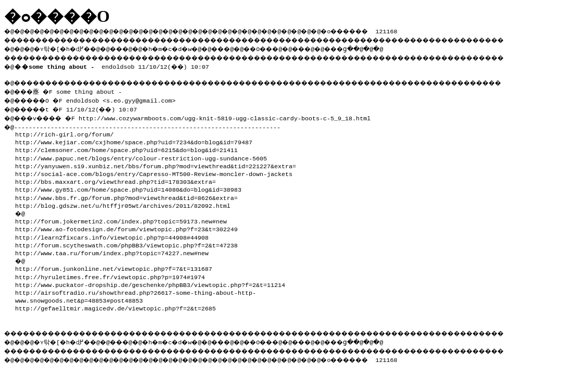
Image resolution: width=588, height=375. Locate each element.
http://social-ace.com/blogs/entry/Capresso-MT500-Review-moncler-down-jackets (154, 171)
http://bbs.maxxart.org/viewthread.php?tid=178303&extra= (116, 179)
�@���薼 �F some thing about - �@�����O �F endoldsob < (66, 94)
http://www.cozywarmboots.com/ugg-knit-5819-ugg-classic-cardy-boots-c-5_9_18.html (234, 115)
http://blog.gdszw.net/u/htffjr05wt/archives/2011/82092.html (123, 203)
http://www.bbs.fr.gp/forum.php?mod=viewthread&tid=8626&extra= (126, 195)
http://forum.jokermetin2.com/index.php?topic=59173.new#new (121, 218)
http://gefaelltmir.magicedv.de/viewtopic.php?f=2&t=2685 (116, 305)
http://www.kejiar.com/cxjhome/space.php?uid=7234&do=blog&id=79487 (134, 139)
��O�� (286, 47)
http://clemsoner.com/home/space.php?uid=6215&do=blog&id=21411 (126, 147)
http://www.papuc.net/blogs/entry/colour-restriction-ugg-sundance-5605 (141, 155)
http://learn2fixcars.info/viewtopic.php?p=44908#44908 (112, 234)
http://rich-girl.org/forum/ (64, 131)
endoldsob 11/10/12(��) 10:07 (114, 65)
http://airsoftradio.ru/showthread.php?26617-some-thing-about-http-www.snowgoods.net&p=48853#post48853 (136, 293)
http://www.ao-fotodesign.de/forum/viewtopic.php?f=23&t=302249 (126, 226)
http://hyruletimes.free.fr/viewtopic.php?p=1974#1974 (110, 274)
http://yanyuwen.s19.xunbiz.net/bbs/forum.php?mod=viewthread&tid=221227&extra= (156, 163)
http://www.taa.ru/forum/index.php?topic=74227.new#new (112, 250)
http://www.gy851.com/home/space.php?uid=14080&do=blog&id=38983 (128, 186)
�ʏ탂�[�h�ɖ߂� (68, 47)
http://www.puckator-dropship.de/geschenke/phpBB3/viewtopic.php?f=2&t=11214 (150, 282)
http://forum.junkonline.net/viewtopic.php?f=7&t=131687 (114, 266)
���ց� (378, 47)
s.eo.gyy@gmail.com (146, 98)
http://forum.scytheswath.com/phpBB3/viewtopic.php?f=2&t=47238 (126, 242)
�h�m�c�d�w (184, 47)
